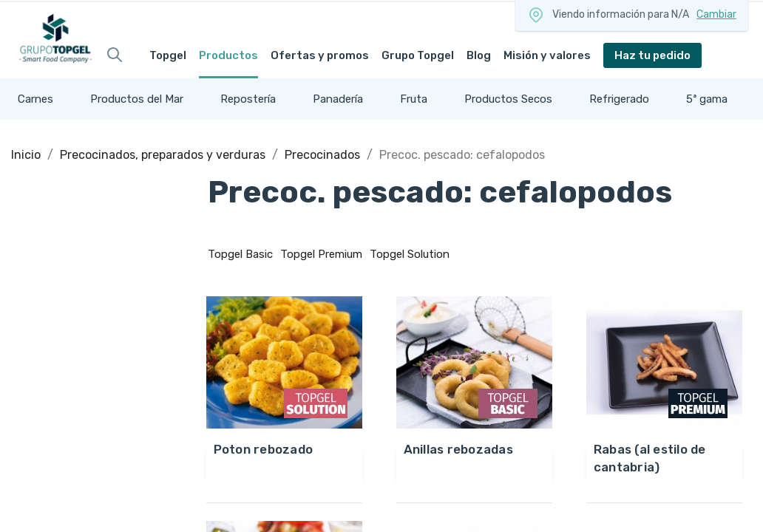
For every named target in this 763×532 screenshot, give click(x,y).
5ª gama (707, 99)
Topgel (168, 55)
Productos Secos (508, 99)
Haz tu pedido (652, 55)
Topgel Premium (321, 254)
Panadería (338, 99)
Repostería (248, 99)
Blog (479, 55)
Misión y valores (547, 55)
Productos (228, 55)
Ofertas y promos (320, 55)
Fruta (414, 99)
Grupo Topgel (418, 55)
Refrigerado (619, 99)
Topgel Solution (410, 254)
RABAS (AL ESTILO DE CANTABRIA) (650, 458)
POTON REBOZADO (264, 449)
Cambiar (716, 14)
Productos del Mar (137, 99)
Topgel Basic (240, 254)
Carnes (35, 99)
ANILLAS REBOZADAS (458, 449)
